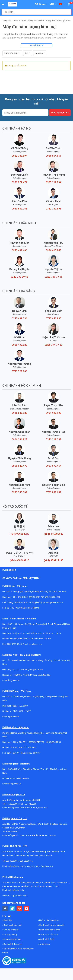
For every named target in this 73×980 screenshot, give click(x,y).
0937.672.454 (54, 466)
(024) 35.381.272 (53, 597)
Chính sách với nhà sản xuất (51, 925)
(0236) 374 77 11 (20, 742)
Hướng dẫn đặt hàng (13, 939)
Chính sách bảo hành (49, 934)
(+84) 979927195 (54, 560)
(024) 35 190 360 (14, 608)
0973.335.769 (19, 492)
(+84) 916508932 (54, 534)
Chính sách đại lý (47, 939)
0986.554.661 (54, 156)
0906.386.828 (19, 439)
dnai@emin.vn (15, 784)
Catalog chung (10, 934)
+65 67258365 (30, 804)
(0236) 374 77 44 (14, 753)
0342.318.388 (54, 439)
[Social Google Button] (19, 909)
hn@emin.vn (34, 608)
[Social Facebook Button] (5, 909)
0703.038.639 (54, 492)
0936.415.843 (54, 250)
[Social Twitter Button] (12, 909)
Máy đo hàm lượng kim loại (59, 21)
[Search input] (35, 12)
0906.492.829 (19, 345)
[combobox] (35, 12)
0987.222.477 (19, 182)
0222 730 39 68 (19, 277)
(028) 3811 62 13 (53, 633)
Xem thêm (35, 45)
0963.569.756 (19, 209)
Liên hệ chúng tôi (11, 930)
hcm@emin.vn (35, 644)
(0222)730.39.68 (20, 670)
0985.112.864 (54, 182)
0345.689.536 (19, 318)
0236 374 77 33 (54, 345)
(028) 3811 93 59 (37, 633)
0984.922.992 (54, 413)
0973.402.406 (19, 250)
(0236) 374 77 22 (37, 742)
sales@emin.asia (16, 808)
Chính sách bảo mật (12, 925)
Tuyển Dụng (44, 944)
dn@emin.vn (34, 753)
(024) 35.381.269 (20, 597)
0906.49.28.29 (16, 747)
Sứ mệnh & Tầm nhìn (13, 944)
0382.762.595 (54, 209)
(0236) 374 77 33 (53, 742)
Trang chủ (7, 21)
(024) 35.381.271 (37, 597)
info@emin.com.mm (17, 835)
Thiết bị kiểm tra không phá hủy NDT (29, 21)
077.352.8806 (30, 747)
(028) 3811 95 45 (14, 644)
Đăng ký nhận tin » (60, 113)
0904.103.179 (57, 602)
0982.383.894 (19, 156)
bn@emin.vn (14, 680)
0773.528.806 (19, 371)
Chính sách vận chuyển (49, 930)
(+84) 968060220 (19, 560)
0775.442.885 (54, 318)
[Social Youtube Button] (27, 909)
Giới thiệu (7, 920)
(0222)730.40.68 (35, 670)
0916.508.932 (19, 413)
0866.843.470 (19, 466)
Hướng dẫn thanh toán (49, 920)
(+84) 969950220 (19, 534)
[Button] (3, 4)
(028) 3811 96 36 (20, 633)
